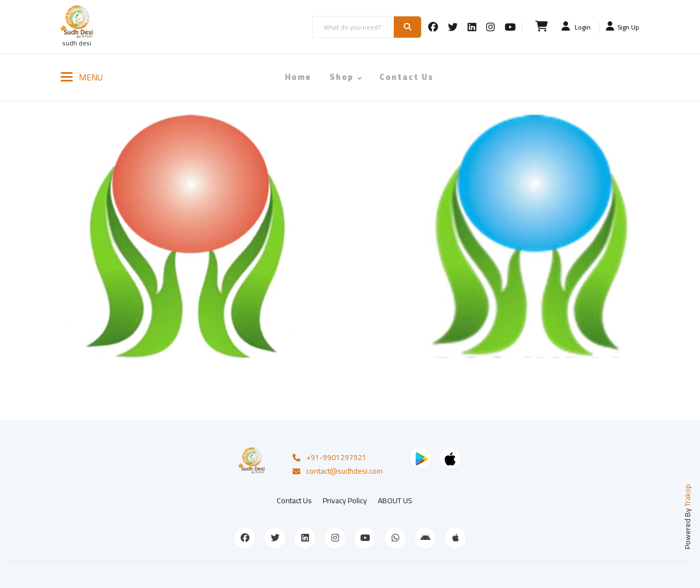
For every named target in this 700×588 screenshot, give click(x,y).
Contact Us (407, 77)
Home (298, 77)
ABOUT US (395, 498)
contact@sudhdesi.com (337, 470)
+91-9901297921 (329, 457)
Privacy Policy (345, 498)
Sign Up (623, 27)
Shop (342, 77)
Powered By (687, 514)
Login (576, 27)
